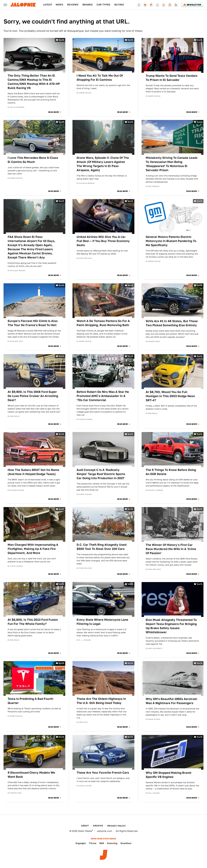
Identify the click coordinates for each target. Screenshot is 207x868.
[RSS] (176, 5)
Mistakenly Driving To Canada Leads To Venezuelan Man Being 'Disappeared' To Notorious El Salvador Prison (172, 164)
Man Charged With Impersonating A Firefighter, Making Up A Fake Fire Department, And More (33, 549)
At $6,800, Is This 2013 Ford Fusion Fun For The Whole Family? (33, 622)
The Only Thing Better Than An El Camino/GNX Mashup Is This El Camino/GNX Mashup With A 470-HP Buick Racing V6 (34, 82)
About (85, 826)
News (59, 5)
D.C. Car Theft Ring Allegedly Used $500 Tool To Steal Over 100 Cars (102, 547)
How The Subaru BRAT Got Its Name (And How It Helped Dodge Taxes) (33, 472)
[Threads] (164, 5)
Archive (98, 826)
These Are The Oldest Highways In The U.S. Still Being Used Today (101, 701)
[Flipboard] (151, 5)
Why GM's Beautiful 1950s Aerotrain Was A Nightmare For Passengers (171, 701)
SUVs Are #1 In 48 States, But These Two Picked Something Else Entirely (172, 323)
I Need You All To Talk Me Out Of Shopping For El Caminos (100, 78)
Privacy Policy (117, 826)
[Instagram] (170, 5)
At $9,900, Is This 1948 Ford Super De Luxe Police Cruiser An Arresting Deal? (33, 396)
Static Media (85, 831)
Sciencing (112, 843)
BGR (102, 843)
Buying (119, 5)
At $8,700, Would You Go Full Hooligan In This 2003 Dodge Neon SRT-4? (170, 396)
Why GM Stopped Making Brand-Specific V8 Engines (169, 775)
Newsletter (192, 5)
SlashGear (126, 843)
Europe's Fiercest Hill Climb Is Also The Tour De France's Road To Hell (33, 323)
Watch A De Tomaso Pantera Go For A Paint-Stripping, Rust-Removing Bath (103, 323)
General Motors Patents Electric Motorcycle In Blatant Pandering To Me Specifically (171, 241)
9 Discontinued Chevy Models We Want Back (31, 775)
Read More (54, 112)
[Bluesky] (145, 5)
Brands (88, 5)
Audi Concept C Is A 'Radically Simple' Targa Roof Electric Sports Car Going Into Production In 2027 (101, 474)
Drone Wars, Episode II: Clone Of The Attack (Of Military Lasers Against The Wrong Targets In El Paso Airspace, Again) (103, 164)
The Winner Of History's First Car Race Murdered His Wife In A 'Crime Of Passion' (171, 549)
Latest (48, 5)
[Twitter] (157, 5)
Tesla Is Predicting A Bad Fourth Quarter (30, 701)
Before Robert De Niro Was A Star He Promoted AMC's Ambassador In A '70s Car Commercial (103, 396)
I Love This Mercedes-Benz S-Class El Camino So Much (33, 160)
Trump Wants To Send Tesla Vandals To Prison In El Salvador (172, 78)
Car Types (103, 5)
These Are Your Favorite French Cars (103, 773)
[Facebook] (139, 5)
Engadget (81, 843)
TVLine (93, 843)
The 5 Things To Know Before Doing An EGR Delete (171, 472)
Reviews (73, 5)
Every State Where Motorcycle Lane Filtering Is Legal (102, 622)
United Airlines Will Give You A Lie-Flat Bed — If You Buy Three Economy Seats (103, 241)
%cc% (61, 40)
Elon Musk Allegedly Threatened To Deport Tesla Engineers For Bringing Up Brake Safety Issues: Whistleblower (171, 626)
